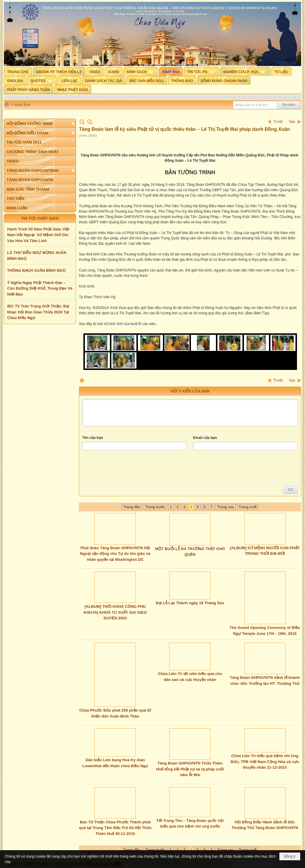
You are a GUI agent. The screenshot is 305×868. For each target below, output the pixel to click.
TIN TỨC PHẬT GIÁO (40, 218)
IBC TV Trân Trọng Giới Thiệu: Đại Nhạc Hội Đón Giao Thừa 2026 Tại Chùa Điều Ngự (38, 312)
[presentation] (127, 468)
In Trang (82, 380)
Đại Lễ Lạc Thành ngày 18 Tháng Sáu (190, 603)
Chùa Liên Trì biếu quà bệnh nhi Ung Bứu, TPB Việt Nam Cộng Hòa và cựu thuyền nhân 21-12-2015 (265, 762)
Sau (292, 122)
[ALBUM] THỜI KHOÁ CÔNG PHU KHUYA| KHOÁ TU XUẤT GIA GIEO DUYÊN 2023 (115, 612)
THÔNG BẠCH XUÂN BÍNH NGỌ (36, 270)
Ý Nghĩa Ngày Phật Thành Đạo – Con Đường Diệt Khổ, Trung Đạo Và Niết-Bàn (40, 288)
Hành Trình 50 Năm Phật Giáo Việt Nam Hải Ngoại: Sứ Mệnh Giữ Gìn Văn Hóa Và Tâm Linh (38, 235)
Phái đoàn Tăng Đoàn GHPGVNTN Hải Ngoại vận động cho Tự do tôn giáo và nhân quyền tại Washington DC (115, 554)
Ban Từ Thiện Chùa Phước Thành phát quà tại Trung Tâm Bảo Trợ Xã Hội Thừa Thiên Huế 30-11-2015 (115, 828)
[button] (141, 71)
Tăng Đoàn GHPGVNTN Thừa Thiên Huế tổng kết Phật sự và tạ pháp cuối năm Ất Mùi (190, 769)
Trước (278, 122)
